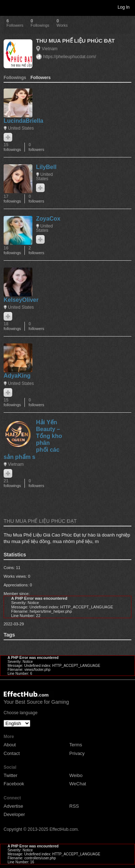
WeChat (78, 784)
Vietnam (50, 49)
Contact (12, 753)
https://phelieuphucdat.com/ (70, 57)
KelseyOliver (21, 300)
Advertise (13, 806)
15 (12, 147)
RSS (74, 806)
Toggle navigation (9, 7)
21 (12, 483)
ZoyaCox (48, 219)
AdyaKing (17, 376)
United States (21, 128)
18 (12, 326)
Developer (14, 814)
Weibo (76, 775)
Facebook (14, 784)
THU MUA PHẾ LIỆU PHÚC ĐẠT (75, 41)
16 (12, 250)
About (10, 745)
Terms (76, 745)
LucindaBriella (23, 121)
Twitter (10, 775)
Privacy (77, 753)
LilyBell (46, 167)
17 (12, 199)
